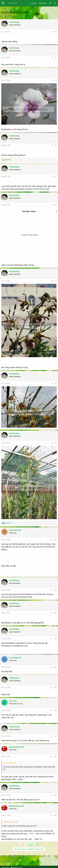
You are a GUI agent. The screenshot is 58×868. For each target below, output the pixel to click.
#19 (55, 795)
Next (31, 844)
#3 (56, 80)
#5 (56, 176)
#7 (56, 281)
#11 (55, 590)
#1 (56, 32)
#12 (55, 613)
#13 (55, 639)
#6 (56, 205)
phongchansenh (16, 747)
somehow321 (15, 530)
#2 (56, 57)
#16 (55, 710)
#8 (56, 383)
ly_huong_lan (15, 658)
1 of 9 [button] (22, 844)
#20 (55, 815)
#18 (55, 756)
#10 (55, 540)
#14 (55, 667)
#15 (55, 687)
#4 (56, 145)
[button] (3, 3)
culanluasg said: (9, 822)
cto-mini (13, 701)
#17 (55, 736)
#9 (56, 443)
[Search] (55, 3)
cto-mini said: (8, 763)
